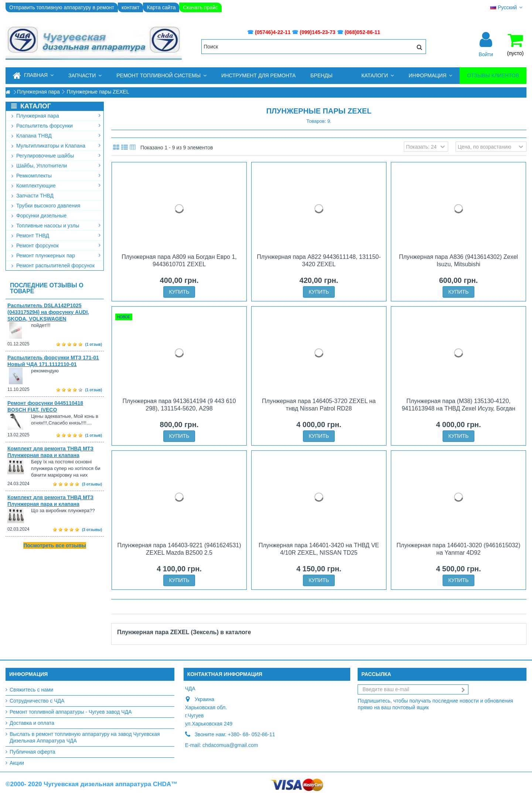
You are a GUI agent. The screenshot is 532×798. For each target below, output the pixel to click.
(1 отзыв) (94, 344)
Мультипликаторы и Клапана (56, 146)
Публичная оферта (33, 752)
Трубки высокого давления (46, 206)
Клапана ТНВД (56, 136)
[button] (85, 76)
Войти (486, 54)
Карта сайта (161, 7)
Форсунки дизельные (39, 216)
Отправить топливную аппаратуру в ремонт (62, 7)
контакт (131, 7)
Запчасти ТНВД (33, 196)
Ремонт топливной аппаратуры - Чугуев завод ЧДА (71, 712)
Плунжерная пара (56, 116)
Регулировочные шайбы (56, 156)
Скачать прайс (200, 7)
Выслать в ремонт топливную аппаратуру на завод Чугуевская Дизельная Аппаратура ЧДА (85, 737)
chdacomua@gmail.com (230, 745)
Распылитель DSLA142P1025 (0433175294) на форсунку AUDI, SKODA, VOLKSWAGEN (48, 312)
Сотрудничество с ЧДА (37, 701)
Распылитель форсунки (56, 126)
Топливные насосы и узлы (56, 226)
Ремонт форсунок (56, 246)
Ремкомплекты (56, 176)
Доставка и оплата (32, 723)
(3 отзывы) (92, 484)
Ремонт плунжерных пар (56, 256)
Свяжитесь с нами (31, 690)
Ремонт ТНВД (56, 236)
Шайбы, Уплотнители (56, 166)
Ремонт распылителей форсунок (53, 266)
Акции (17, 763)
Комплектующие (56, 186)
